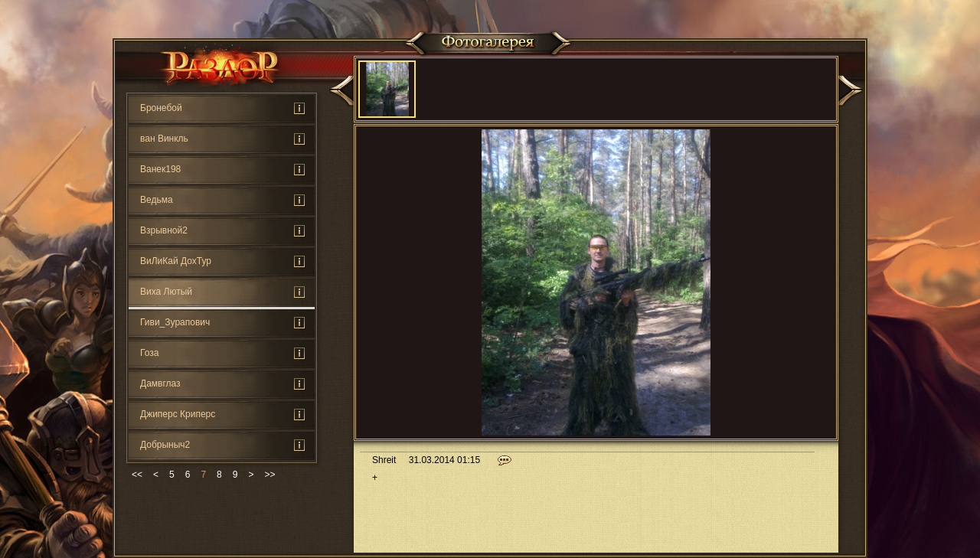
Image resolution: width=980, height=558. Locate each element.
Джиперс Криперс (178, 414)
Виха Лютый (166, 292)
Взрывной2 (164, 230)
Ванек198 (160, 169)
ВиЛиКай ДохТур (176, 261)
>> (269, 475)
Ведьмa (157, 200)
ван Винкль (164, 139)
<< (137, 475)
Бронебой (161, 108)
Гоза (149, 353)
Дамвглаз (160, 383)
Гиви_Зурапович (175, 322)
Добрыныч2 (165, 445)
